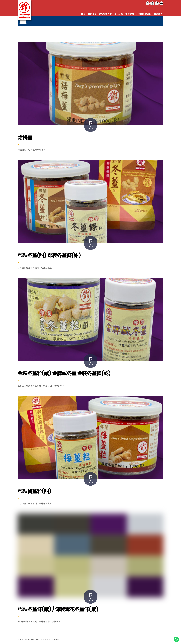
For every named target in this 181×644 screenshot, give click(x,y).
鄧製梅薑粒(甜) (34, 491)
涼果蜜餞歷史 (105, 14)
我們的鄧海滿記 (144, 14)
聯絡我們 (158, 14)
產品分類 (119, 14)
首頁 (83, 14)
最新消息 (92, 14)
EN (161, 3)
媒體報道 (130, 14)
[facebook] (152, 3)
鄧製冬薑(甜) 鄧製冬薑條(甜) (49, 255)
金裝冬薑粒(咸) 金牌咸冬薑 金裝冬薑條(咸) (64, 373)
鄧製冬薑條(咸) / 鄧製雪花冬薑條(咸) (58, 609)
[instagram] (157, 3)
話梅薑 (25, 137)
